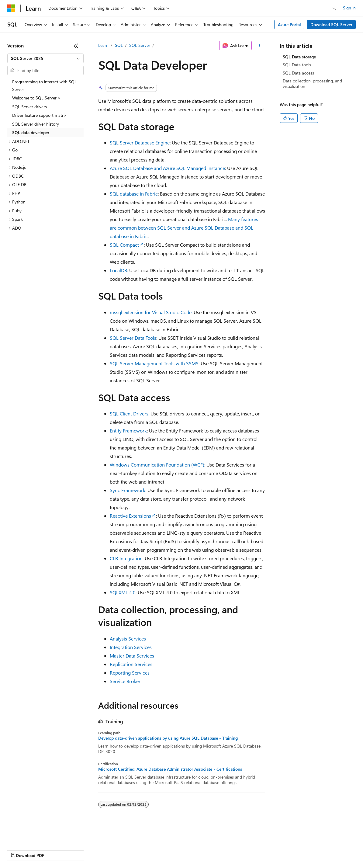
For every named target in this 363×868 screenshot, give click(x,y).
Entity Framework (128, 431)
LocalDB (118, 270)
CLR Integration (126, 558)
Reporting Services (130, 673)
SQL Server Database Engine (140, 142)
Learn (103, 45)
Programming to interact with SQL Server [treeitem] (44, 85)
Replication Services (131, 664)
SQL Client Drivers (129, 413)
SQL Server (140, 45)
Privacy (133, 850)
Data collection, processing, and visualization (312, 83)
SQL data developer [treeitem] (31, 132)
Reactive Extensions (130, 516)
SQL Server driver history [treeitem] (36, 124)
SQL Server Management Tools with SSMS (154, 363)
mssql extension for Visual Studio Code (151, 312)
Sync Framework (128, 490)
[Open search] (334, 8)
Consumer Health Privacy (175, 850)
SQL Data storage (299, 57)
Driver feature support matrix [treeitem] (39, 115)
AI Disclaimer (19, 850)
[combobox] (45, 58)
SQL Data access (298, 73)
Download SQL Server (331, 24)
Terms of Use (222, 850)
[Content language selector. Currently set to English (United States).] (35, 835)
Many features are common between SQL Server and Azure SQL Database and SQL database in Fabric (184, 228)
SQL (119, 45)
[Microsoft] (11, 8)
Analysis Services (128, 639)
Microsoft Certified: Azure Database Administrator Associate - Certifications (170, 769)
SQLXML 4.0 (123, 592)
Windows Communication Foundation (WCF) (157, 465)
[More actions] (259, 46)
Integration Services (131, 647)
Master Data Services (132, 656)
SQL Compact (124, 245)
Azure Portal (289, 24)
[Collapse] (76, 46)
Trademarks (252, 850)
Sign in (349, 8)
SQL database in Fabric (134, 194)
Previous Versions (55, 850)
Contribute (109, 850)
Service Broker (125, 681)
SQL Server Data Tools (133, 338)
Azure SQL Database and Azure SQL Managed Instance (167, 168)
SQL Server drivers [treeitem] (29, 107)
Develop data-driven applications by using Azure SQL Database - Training (168, 738)
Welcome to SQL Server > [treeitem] (36, 98)
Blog (83, 850)
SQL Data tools (297, 65)
